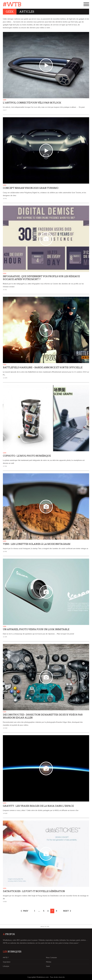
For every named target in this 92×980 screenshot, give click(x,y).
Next (66, 911)
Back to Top (45, 927)
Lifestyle (6, 966)
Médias (49, 962)
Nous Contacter (52, 957)
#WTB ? (6, 957)
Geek (5, 100)
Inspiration (7, 962)
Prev (26, 911)
